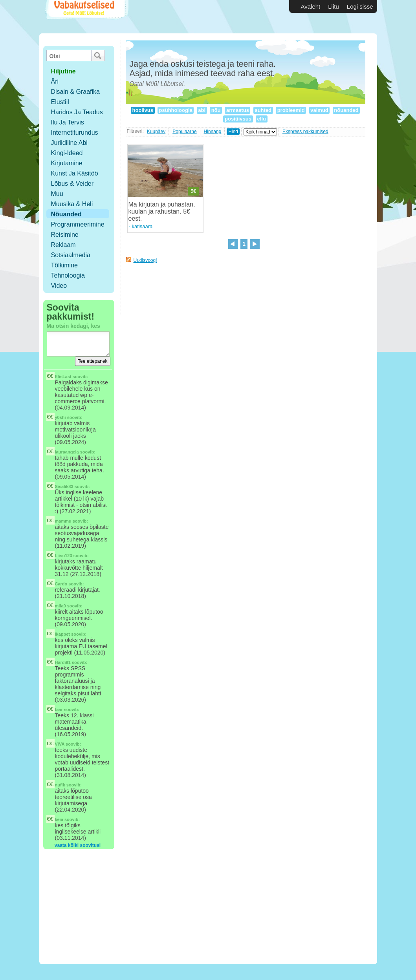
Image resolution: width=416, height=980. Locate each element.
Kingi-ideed (67, 153)
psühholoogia (176, 110)
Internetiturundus (75, 133)
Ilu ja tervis (68, 122)
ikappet (63, 634)
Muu (57, 194)
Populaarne (184, 132)
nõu (216, 110)
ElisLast (63, 377)
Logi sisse (360, 6)
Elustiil (60, 102)
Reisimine (65, 235)
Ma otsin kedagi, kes (73, 326)
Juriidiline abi (69, 143)
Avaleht (311, 6)
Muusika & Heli (72, 204)
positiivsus (238, 119)
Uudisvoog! (145, 260)
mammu (63, 521)
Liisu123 (64, 556)
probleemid (291, 110)
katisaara (142, 226)
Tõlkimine (64, 265)
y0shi (60, 417)
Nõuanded (66, 214)
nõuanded (346, 110)
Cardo (61, 584)
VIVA (60, 744)
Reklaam (63, 245)
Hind (233, 132)
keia (59, 819)
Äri (55, 81)
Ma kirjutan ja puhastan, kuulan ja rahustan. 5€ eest (162, 211)
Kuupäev (156, 132)
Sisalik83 (64, 486)
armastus (237, 110)
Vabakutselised (86, 17)
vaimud (320, 110)
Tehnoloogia (68, 275)
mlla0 (60, 606)
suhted (263, 110)
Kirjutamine (67, 163)
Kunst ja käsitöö (75, 173)
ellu (262, 119)
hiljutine (63, 71)
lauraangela (67, 452)
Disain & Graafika (76, 92)
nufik (60, 785)
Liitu (334, 6)
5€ (193, 191)
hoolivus (143, 110)
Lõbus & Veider (72, 184)
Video (59, 286)
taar (59, 709)
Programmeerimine (78, 224)
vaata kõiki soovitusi (78, 845)
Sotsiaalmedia (71, 255)
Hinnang (213, 132)
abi (202, 110)
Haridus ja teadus (77, 112)
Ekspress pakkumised (305, 132)
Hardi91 (63, 662)
